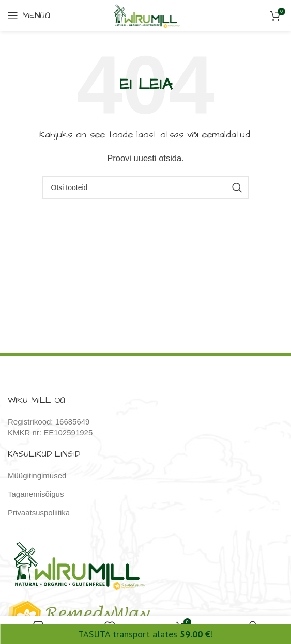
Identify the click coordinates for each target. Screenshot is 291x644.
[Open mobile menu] (29, 15)
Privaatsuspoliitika (39, 513)
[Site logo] (146, 15)
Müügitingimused (37, 475)
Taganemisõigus (36, 494)
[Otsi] (146, 187)
